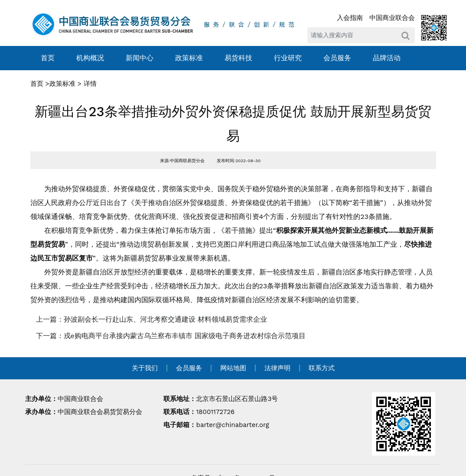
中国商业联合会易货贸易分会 (100, 412)
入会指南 (350, 18)
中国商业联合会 (392, 18)
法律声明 (277, 368)
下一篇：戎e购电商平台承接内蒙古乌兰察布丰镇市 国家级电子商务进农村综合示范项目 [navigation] (171, 336)
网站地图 (233, 368)
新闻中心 (140, 58)
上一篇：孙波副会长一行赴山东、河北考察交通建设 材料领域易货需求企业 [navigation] (152, 319)
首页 (48, 58)
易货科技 (238, 58)
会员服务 (337, 58)
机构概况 (90, 58)
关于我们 (145, 368)
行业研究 (288, 58)
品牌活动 (387, 58)
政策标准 (189, 58)
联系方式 (322, 368)
